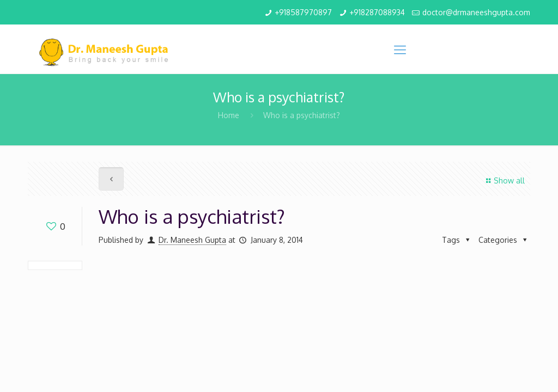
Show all (504, 180)
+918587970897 (303, 12)
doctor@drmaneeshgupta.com (476, 12)
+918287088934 (377, 12)
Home (229, 115)
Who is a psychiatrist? (302, 115)
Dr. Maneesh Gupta (192, 240)
